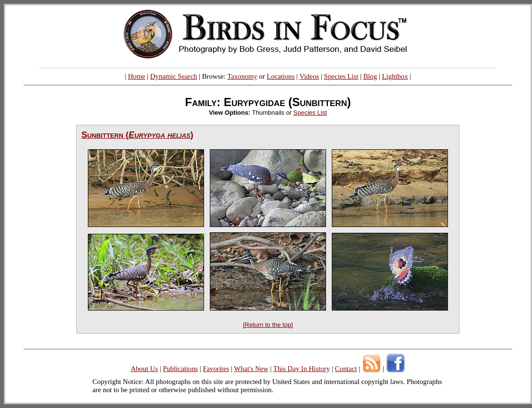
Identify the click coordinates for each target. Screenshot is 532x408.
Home (136, 76)
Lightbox (395, 76)
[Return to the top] (268, 325)
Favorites (216, 369)
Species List (341, 76)
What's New (251, 369)
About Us (144, 369)
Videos (309, 76)
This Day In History (302, 369)
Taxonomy (242, 76)
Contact (346, 369)
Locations (281, 76)
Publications (180, 369)
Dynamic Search (174, 76)
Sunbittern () (138, 135)
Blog (370, 76)
